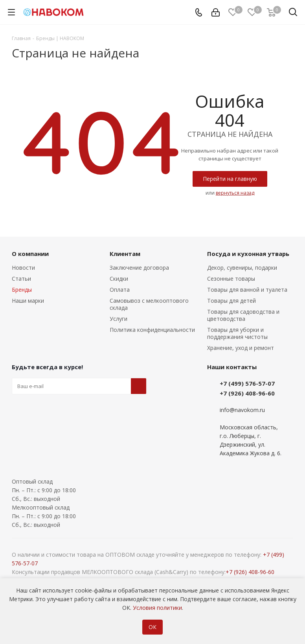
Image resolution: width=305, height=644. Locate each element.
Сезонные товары (231, 279)
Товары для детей (232, 301)
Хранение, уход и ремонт (241, 348)
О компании (30, 254)
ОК (152, 627)
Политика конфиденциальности (152, 330)
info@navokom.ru (242, 410)
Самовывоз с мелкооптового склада (149, 304)
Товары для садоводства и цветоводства (243, 315)
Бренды (22, 290)
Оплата (120, 290)
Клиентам (125, 254)
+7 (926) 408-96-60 (247, 393)
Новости (23, 268)
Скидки (119, 279)
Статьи (21, 279)
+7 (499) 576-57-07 (247, 383)
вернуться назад (235, 193)
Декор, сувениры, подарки (242, 268)
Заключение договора (139, 268)
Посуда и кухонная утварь (248, 254)
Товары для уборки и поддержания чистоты (237, 333)
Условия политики (157, 608)
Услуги (119, 319)
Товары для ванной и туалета (247, 290)
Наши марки (28, 301)
